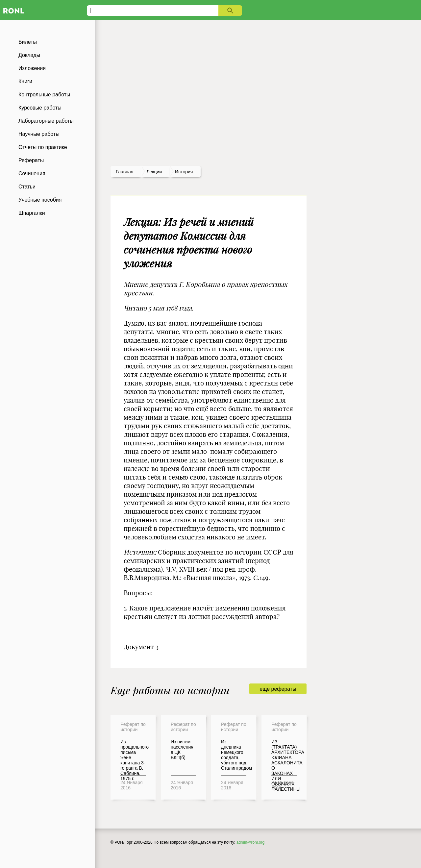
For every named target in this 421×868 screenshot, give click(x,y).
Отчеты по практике (43, 147)
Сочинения (32, 174)
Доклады (29, 55)
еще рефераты (278, 689)
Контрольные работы (44, 95)
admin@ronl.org (251, 842)
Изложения (32, 68)
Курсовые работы (40, 108)
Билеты (28, 42)
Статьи (27, 187)
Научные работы (39, 134)
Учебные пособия (40, 200)
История (184, 172)
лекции (154, 172)
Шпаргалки (32, 213)
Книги (25, 81)
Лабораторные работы (46, 121)
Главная (124, 172)
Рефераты (31, 160)
